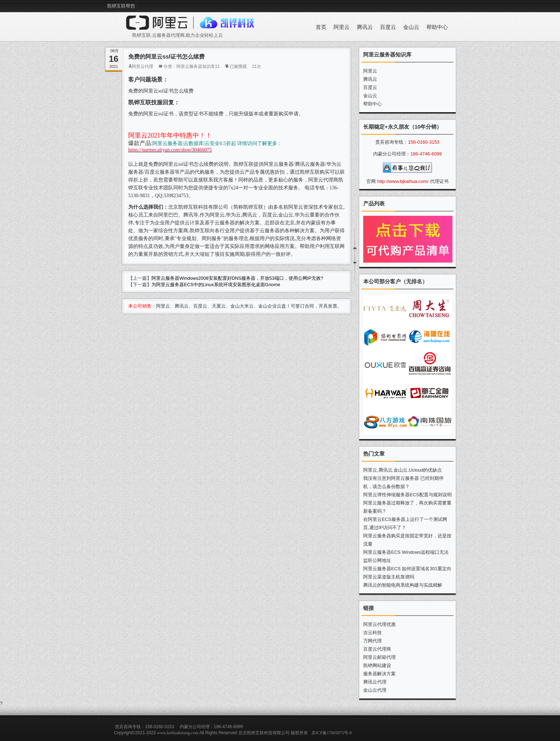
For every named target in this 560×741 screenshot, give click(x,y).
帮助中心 (437, 27)
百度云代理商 (377, 649)
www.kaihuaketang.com (178, 733)
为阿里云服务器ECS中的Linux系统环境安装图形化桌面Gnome (216, 285)
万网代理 (372, 641)
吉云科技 (372, 633)
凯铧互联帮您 (121, 6)
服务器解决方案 (379, 674)
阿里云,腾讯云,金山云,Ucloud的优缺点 (402, 470)
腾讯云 (365, 27)
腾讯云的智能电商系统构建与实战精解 (403, 585)
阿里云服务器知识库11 (198, 66)
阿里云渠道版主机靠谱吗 (389, 577)
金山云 (411, 27)
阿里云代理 (142, 66)
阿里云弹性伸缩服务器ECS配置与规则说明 (407, 495)
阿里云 (342, 27)
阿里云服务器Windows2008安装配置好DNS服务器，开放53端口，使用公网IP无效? (237, 278)
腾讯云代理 (375, 682)
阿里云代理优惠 (379, 624)
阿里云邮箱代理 (379, 657)
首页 (321, 27)
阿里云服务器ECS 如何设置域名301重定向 (407, 569)
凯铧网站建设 (377, 665)
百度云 (388, 27)
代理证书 (439, 181)
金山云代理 (375, 690)
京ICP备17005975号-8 (332, 733)
